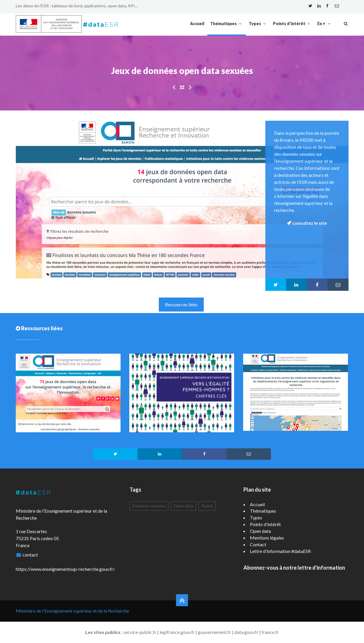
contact (30, 555)
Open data (183, 506)
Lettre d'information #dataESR (280, 551)
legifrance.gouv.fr (177, 632)
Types (258, 24)
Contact (258, 544)
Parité (207, 506)
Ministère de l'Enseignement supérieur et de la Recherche (72, 611)
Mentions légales (267, 538)
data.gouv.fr (246, 632)
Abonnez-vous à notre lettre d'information (294, 568)
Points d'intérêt (292, 24)
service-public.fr (140, 632)
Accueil (197, 24)
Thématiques (227, 24)
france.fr (270, 632)
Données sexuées (149, 506)
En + (324, 24)
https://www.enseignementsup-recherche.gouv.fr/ (65, 569)
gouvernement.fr (215, 632)
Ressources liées (181, 304)
